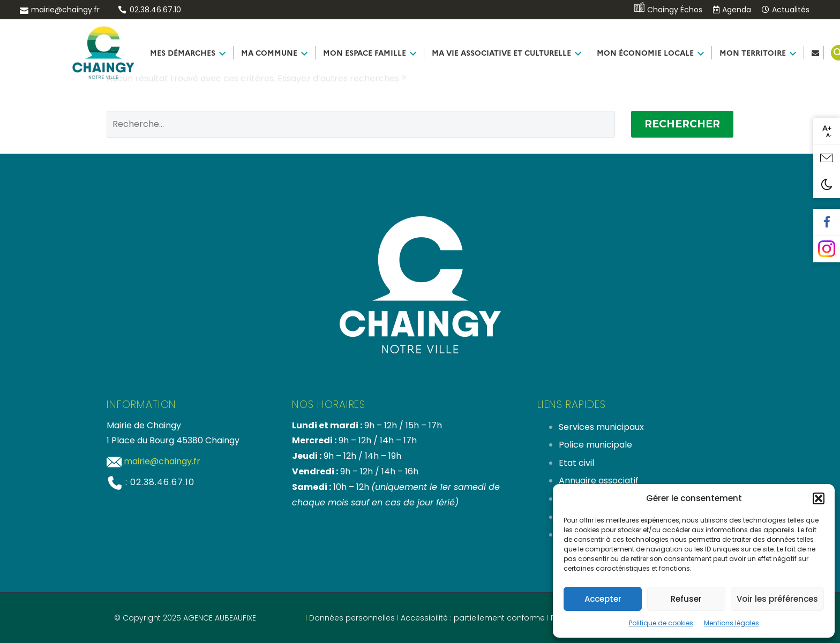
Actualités (786, 10)
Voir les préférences (777, 599)
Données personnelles (352, 618)
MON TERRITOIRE (753, 52)
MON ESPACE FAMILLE (365, 52)
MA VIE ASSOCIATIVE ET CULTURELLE (501, 52)
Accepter (603, 599)
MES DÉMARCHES (183, 52)
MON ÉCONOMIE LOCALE (645, 52)
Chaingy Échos (668, 10)
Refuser (686, 599)
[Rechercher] (361, 124)
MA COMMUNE (269, 52)
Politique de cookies (661, 623)
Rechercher (682, 124)
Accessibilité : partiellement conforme (473, 618)
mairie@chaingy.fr (65, 10)
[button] (819, 498)
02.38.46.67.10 (155, 10)
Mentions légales (732, 623)
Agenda (732, 10)
